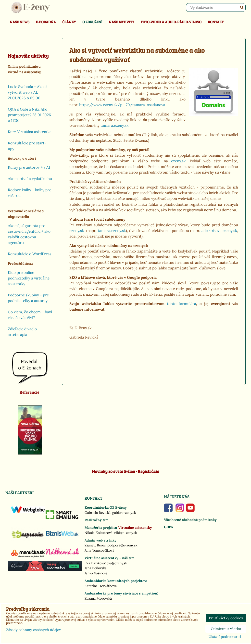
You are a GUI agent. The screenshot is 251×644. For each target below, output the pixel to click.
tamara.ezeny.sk (114, 125)
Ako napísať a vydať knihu (30, 179)
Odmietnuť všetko (226, 629)
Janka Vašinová (96, 573)
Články (69, 22)
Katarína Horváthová (101, 586)
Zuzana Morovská (98, 598)
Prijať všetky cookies (226, 618)
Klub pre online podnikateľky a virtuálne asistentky (29, 278)
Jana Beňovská (96, 568)
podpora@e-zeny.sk (122, 545)
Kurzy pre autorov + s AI (29, 167)
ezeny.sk (178, 161)
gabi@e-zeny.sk (124, 513)
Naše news (20, 22)
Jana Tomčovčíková (99, 550)
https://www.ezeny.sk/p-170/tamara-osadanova (122, 105)
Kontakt (216, 22)
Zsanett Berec (95, 545)
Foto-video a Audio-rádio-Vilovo (171, 22)
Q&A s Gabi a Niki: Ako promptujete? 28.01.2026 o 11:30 (29, 115)
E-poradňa (46, 22)
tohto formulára (182, 304)
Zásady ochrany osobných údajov (33, 630)
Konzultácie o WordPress (30, 254)
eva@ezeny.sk (117, 563)
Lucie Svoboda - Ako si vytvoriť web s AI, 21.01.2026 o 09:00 (28, 92)
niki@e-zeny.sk (125, 533)
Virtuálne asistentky (135, 528)
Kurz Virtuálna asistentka (30, 132)
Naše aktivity (122, 22)
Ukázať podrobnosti (225, 637)
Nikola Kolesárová (99, 533)
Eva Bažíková (95, 563)
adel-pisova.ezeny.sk (219, 231)
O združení (92, 22)
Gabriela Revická (98, 513)
